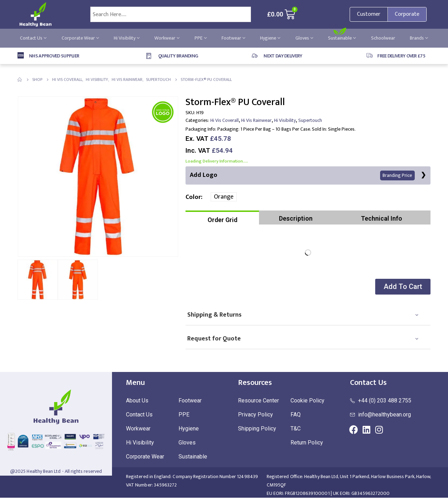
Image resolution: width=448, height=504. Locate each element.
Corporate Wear (80, 38)
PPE (201, 38)
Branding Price (397, 176)
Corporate (407, 14)
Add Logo (302, 175)
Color (193, 198)
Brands (419, 38)
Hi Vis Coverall (225, 120)
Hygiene (270, 38)
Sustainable (342, 38)
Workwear (167, 38)
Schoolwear (383, 38)
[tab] (222, 218)
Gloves (304, 38)
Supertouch (310, 120)
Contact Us (33, 38)
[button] (402, 287)
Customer (369, 14)
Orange (224, 197)
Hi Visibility (127, 38)
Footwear (233, 38)
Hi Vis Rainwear (256, 120)
